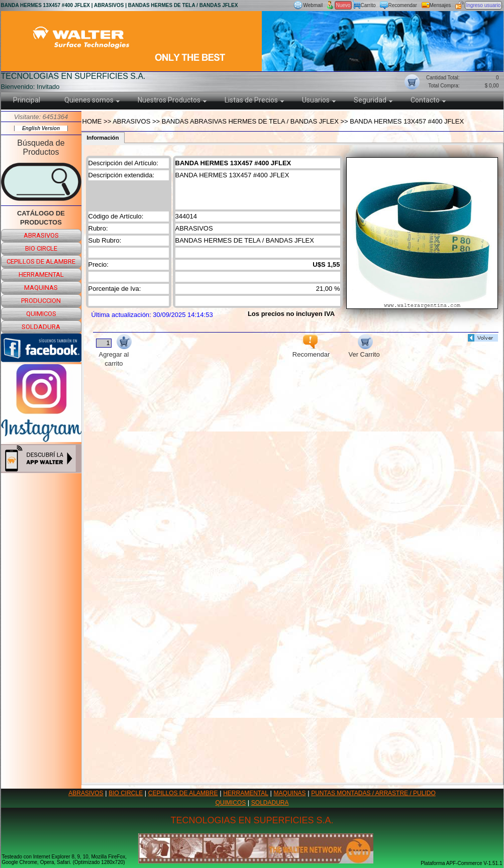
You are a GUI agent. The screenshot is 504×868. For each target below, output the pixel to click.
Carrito (368, 5)
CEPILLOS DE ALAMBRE (183, 793)
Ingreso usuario (484, 5)
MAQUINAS (290, 793)
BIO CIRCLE (126, 793)
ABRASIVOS (86, 793)
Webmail (313, 5)
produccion (41, 301)
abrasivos (41, 235)
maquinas (41, 288)
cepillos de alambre (41, 261)
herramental (41, 275)
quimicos (41, 314)
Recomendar (403, 5)
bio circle (41, 248)
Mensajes (440, 5)
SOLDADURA (270, 803)
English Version (41, 128)
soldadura (41, 327)
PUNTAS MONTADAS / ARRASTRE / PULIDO (373, 793)
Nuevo (343, 5)
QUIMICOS (231, 803)
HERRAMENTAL (246, 793)
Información (103, 138)
